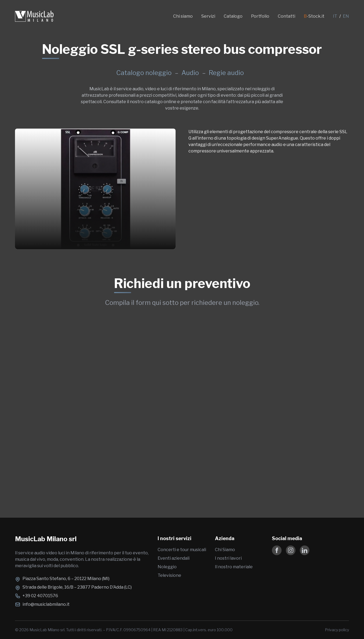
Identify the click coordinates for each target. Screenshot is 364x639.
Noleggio (167, 567)
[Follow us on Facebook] (277, 550)
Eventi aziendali (174, 558)
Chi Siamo (225, 550)
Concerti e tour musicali (182, 550)
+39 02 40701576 (40, 596)
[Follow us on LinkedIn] (305, 550)
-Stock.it (314, 16)
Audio (191, 73)
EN (346, 16)
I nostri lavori (228, 558)
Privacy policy (337, 630)
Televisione (169, 575)
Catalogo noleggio (144, 73)
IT (335, 16)
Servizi (208, 16)
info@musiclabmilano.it (46, 604)
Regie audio (226, 73)
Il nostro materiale (234, 567)
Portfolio (260, 16)
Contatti (287, 16)
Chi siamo (183, 16)
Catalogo (233, 16)
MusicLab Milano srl (46, 539)
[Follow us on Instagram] (291, 550)
